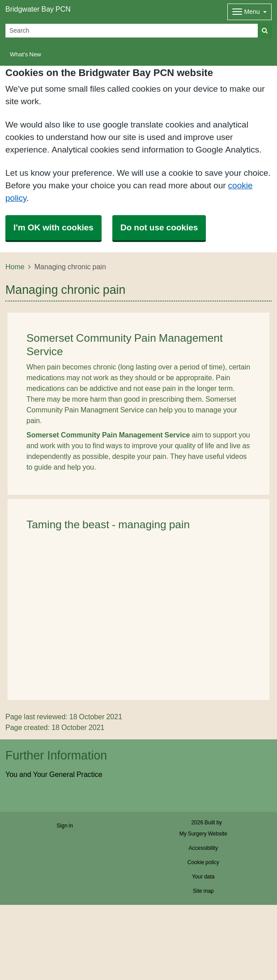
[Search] (132, 31)
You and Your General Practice (54, 774)
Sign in (65, 826)
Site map (203, 891)
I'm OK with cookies (53, 227)
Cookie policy (203, 862)
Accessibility (203, 848)
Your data (203, 877)
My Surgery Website (203, 834)
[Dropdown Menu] (249, 12)
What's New (26, 54)
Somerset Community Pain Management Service (108, 435)
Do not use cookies (159, 227)
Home (15, 267)
